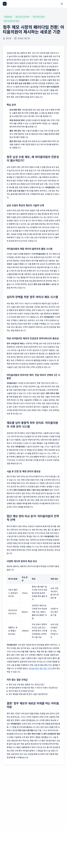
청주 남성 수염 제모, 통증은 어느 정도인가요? (27, 684)
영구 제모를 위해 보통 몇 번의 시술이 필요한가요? (28, 694)
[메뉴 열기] (62, 4)
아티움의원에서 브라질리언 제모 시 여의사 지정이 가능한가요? (33, 688)
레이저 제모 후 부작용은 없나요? (21, 691)
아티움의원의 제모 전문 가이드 (40, 668)
